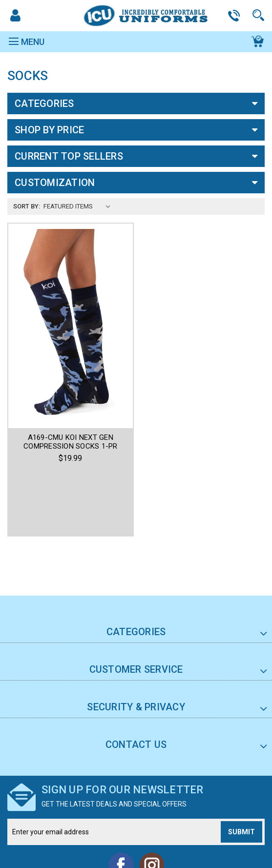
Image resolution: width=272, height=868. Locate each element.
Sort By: (27, 206)
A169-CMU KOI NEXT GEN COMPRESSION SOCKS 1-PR (71, 442)
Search (260, 15)
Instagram (151, 804)
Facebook (121, 804)
